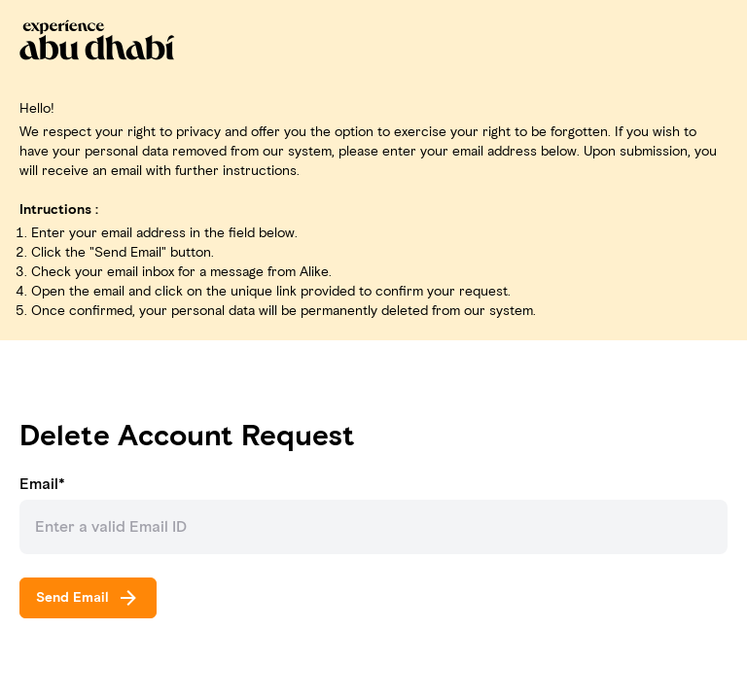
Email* (42, 484)
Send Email (88, 598)
